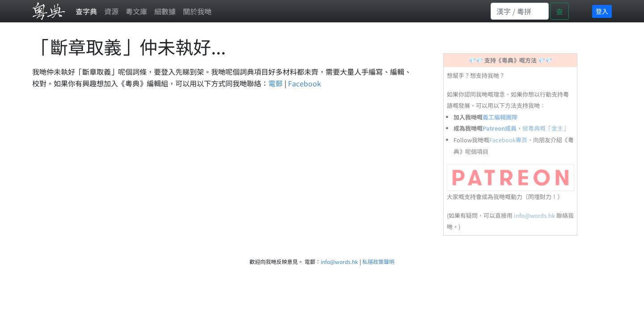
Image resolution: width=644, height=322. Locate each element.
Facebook (305, 83)
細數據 (165, 11)
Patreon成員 (500, 128)
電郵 (275, 83)
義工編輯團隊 (500, 117)
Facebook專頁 (508, 140)
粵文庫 (136, 11)
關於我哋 (197, 11)
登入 (602, 11)
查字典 (86, 11)
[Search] (520, 11)
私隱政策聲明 (378, 261)
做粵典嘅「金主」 (546, 128)
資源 (111, 11)
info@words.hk (534, 215)
